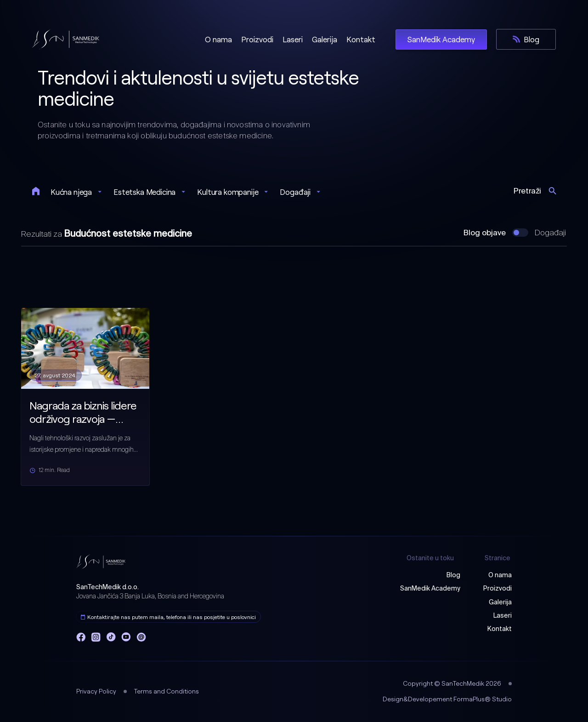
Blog (453, 575)
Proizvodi (498, 589)
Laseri (503, 616)
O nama (500, 575)
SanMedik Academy (430, 589)
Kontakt (500, 629)
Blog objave (485, 233)
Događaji (550, 233)
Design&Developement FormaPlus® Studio (447, 699)
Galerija (500, 603)
